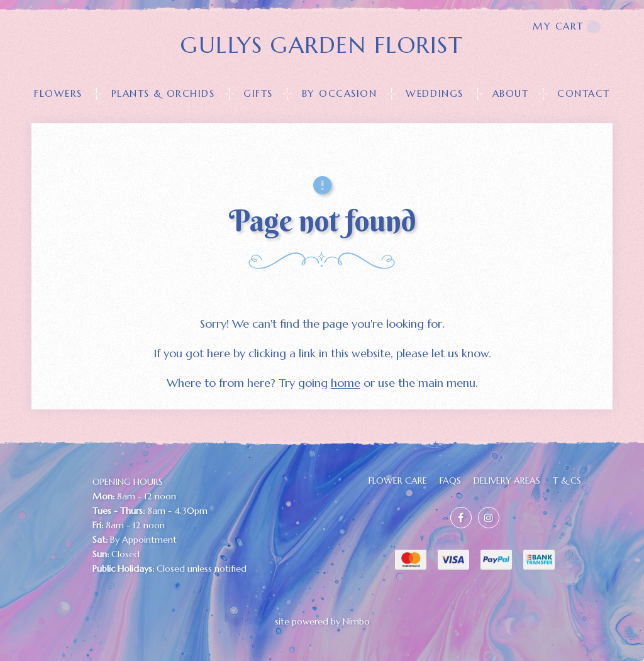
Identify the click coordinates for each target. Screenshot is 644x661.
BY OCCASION (340, 93)
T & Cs (567, 480)
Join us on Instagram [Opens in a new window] (489, 518)
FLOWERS (58, 93)
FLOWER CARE (398, 480)
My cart (567, 27)
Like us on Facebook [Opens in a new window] (461, 518)
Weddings (434, 93)
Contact (584, 93)
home (346, 383)
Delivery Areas (507, 480)
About (511, 93)
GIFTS (258, 93)
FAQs (450, 480)
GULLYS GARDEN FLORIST (322, 45)
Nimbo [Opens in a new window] (356, 621)
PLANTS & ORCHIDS (163, 93)
